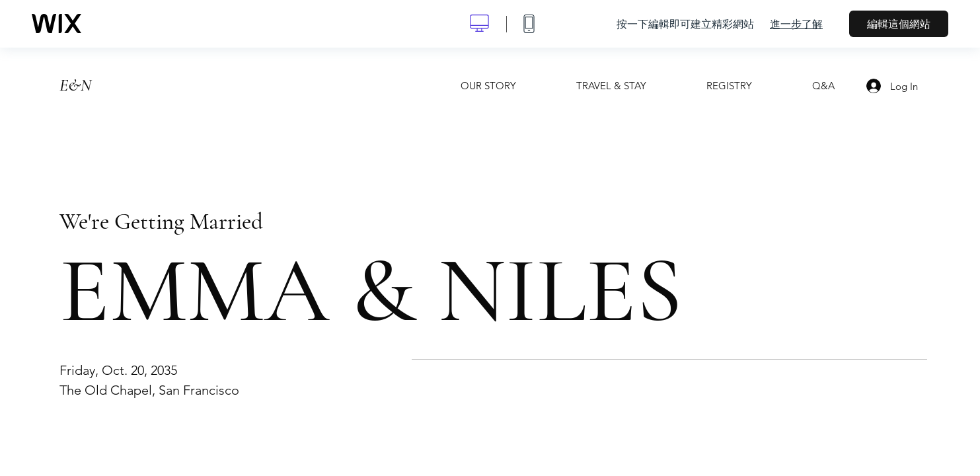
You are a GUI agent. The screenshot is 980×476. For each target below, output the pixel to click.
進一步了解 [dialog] (796, 24)
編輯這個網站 (899, 24)
